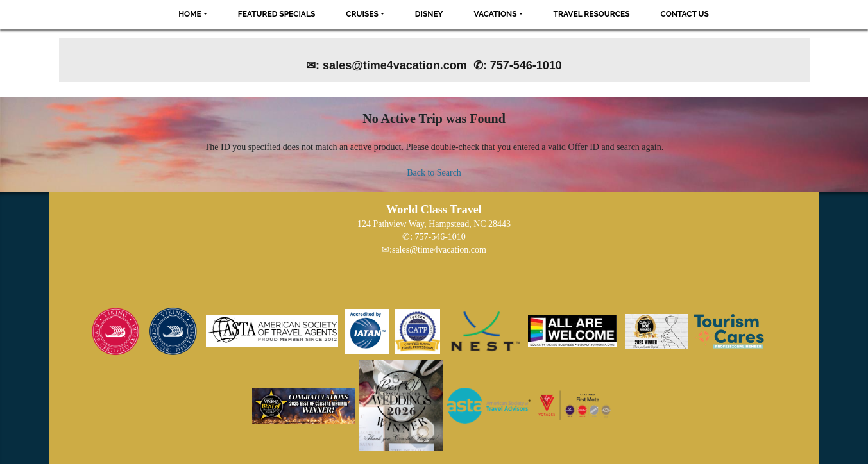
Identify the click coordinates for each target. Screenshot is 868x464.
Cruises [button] (362, 14)
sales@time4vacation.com (439, 250)
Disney (429, 14)
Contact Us (685, 14)
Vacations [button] (496, 14)
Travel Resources (592, 14)
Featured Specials (277, 14)
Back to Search (434, 173)
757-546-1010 (440, 237)
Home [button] (190, 14)
